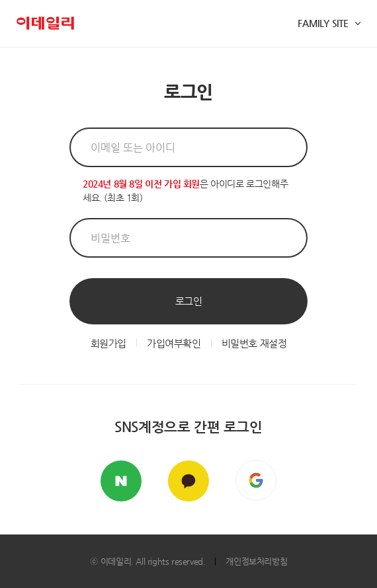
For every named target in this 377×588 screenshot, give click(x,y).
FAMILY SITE (323, 23)
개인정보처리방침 (256, 561)
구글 (256, 480)
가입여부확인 (174, 343)
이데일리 (45, 23)
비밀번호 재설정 (254, 343)
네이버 (121, 481)
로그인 (189, 301)
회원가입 (108, 343)
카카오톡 (188, 481)
